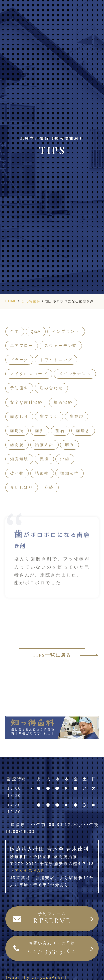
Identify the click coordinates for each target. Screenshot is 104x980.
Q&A (36, 331)
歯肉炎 (17, 445)
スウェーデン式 (61, 346)
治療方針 (44, 445)
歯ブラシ (49, 416)
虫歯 (65, 459)
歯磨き (83, 431)
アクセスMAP (30, 871)
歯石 (60, 431)
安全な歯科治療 (26, 402)
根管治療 (63, 402)
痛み (70, 445)
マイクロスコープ (29, 374)
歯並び (77, 416)
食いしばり (22, 487)
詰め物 (42, 473)
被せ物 (17, 473)
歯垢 (40, 431)
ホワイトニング (56, 360)
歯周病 (17, 431)
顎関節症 (70, 473)
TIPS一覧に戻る (52, 655)
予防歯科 (19, 388)
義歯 (44, 459)
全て (15, 331)
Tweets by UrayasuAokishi (38, 978)
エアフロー (22, 346)
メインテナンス (75, 374)
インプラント (66, 331)
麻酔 (49, 487)
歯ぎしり (19, 416)
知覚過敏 (19, 459)
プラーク (19, 360)
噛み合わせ (51, 388)
